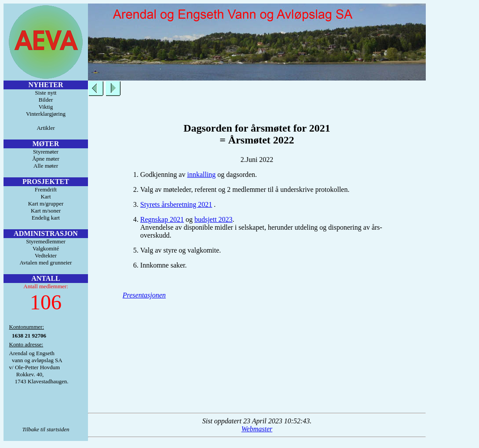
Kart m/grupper (46, 204)
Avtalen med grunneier (46, 263)
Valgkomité (46, 248)
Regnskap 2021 (162, 219)
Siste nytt (46, 93)
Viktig (46, 107)
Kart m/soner (46, 211)
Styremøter (46, 152)
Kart (46, 196)
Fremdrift (46, 189)
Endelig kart (46, 218)
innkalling (201, 174)
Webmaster (257, 429)
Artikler (46, 128)
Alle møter (46, 166)
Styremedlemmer (46, 241)
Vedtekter (46, 255)
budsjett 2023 (214, 219)
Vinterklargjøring (46, 114)
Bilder (46, 100)
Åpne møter (46, 159)
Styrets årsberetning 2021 (176, 204)
